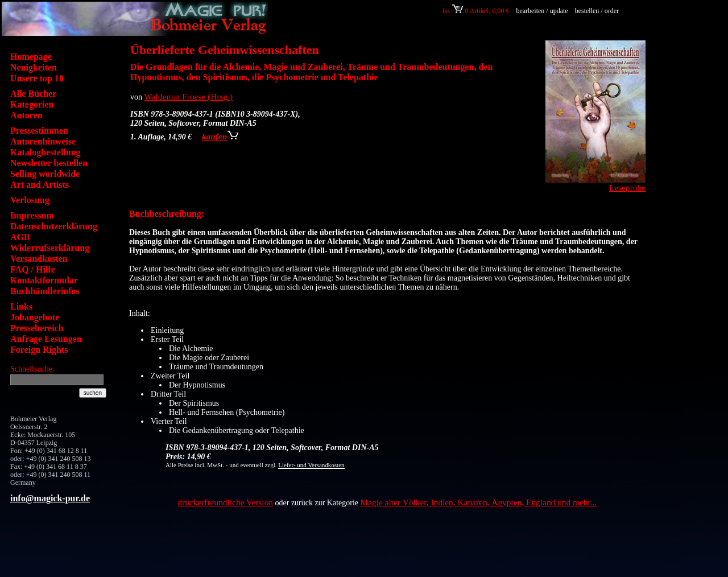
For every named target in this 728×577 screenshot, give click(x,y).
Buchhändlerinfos (45, 291)
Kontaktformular (44, 280)
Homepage (31, 57)
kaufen (220, 136)
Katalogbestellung (45, 152)
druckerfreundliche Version (225, 502)
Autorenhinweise (43, 141)
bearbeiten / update (542, 11)
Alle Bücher (33, 94)
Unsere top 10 (37, 78)
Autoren (26, 115)
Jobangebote (35, 317)
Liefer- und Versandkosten (311, 465)
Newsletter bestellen (49, 163)
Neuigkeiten (34, 67)
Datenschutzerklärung (54, 226)
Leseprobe (627, 187)
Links (21, 306)
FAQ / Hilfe (33, 269)
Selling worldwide (45, 174)
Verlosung (30, 200)
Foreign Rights (39, 350)
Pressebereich (37, 328)
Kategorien (32, 104)
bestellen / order (598, 11)
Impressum (32, 215)
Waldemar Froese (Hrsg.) (189, 96)
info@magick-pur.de (50, 498)
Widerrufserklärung (50, 248)
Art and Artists (40, 185)
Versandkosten (39, 259)
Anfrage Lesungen (46, 339)
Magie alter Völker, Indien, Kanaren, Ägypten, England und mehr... (479, 502)
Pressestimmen (39, 131)
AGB (20, 237)
